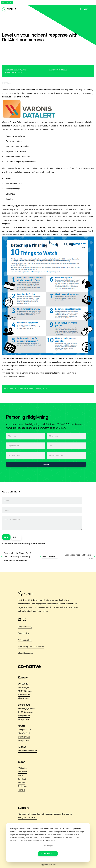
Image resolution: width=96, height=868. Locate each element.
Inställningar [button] (48, 846)
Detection (22, 389)
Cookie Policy (50, 841)
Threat (38, 389)
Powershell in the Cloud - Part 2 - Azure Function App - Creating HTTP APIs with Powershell (18, 557)
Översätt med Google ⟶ (59, 70)
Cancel (16, 537)
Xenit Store (7, 2)
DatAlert (13, 389)
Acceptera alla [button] (48, 854)
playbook (31, 389)
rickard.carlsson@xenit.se (13, 376)
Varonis (25, 70)
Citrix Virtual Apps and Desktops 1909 (79, 557)
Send (6, 537)
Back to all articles (50, 557)
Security (18, 70)
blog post (78, 235)
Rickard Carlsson (15, 73)
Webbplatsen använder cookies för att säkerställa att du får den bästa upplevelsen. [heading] (46, 828)
